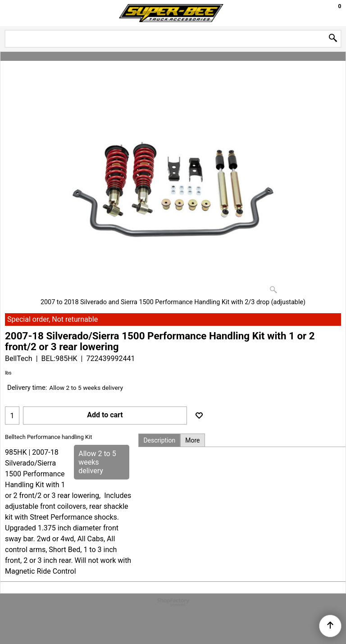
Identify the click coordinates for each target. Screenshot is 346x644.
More (192, 440)
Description (159, 440)
